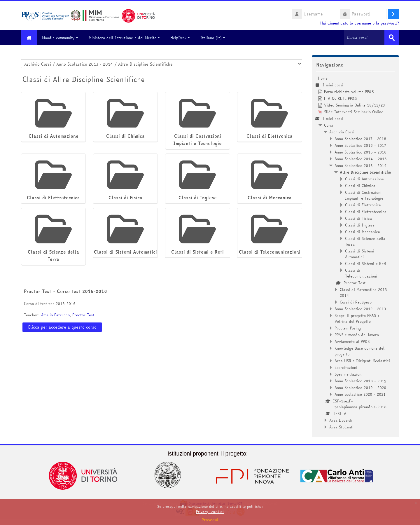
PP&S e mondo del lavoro (357, 335)
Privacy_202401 (210, 512)
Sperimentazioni (349, 374)
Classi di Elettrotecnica (366, 212)
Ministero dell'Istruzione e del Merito (125, 38)
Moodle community (60, 38)
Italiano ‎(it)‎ (213, 38)
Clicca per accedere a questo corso (62, 327)
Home (323, 78)
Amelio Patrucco (55, 315)
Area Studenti (341, 427)
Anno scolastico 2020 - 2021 (360, 394)
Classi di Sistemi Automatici (360, 254)
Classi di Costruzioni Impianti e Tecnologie (364, 195)
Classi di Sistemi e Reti (366, 264)
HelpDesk (180, 38)
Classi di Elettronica (363, 205)
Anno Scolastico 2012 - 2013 (360, 309)
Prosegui (210, 520)
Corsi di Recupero (356, 302)
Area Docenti (341, 420)
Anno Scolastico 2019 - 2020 (360, 388)
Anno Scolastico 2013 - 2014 (361, 165)
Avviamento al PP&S (352, 341)
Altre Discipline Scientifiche (365, 172)
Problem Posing (348, 328)
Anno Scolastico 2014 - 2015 (361, 159)
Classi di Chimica (360, 186)
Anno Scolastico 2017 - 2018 (360, 139)
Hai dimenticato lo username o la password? (360, 23)
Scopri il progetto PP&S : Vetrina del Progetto (357, 318)
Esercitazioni (346, 367)
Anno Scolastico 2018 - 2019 (360, 381)
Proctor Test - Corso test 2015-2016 (65, 291)
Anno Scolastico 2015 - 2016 (360, 152)
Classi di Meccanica (363, 232)
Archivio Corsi (342, 132)
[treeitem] (355, 253)
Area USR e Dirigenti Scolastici (362, 361)
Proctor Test (83, 315)
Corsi (329, 125)
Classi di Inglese (360, 225)
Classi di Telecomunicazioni (361, 273)
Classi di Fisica (358, 218)
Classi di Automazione (364, 179)
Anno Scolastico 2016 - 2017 (360, 145)
